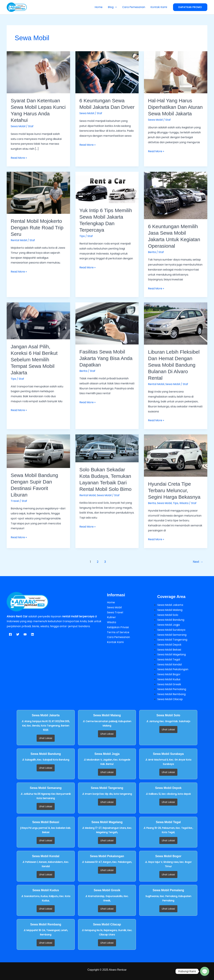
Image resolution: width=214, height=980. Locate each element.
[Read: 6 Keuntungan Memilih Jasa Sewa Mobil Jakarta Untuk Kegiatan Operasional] (176, 195)
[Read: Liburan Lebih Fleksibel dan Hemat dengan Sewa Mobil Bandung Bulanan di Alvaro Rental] (176, 323)
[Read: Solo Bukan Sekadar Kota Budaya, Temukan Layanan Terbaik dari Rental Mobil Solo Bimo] (107, 448)
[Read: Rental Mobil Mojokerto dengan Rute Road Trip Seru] (38, 193)
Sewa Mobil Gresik (169, 684)
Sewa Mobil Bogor (169, 674)
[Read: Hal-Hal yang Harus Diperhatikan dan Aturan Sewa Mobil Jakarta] (176, 72)
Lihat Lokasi (46, 738)
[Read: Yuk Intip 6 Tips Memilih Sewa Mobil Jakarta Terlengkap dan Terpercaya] (107, 187)
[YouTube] (25, 634)
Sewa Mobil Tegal (169, 659)
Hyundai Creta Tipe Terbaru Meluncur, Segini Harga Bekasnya (174, 490)
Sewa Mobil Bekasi (169, 650)
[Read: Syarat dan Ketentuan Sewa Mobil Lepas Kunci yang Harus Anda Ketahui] (38, 72)
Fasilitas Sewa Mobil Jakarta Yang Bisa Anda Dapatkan (106, 358)
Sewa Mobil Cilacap (170, 699)
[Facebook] (10, 634)
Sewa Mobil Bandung (171, 620)
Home (99, 7)
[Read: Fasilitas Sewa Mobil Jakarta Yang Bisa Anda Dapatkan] (107, 323)
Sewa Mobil (18, 126)
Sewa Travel (115, 612)
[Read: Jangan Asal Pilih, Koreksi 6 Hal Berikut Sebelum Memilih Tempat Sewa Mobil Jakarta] (38, 321)
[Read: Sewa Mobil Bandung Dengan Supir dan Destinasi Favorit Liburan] (38, 451)
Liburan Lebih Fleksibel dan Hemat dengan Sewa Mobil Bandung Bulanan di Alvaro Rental (174, 365)
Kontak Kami (159, 7)
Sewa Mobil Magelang (172, 654)
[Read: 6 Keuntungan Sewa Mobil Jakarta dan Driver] (107, 72)
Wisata (184, 503)
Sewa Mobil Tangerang (172, 640)
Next (198, 562)
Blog (112, 7)
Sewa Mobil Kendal (170, 664)
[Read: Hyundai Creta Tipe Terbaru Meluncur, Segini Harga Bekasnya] (176, 455)
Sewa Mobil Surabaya (171, 630)
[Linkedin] (32, 634)
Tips (82, 236)
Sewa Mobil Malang (170, 610)
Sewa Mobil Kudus (169, 679)
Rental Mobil (19, 240)
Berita (152, 252)
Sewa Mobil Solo (168, 615)
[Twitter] (18, 634)
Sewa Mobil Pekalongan (173, 669)
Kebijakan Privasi (118, 627)
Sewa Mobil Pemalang (172, 689)
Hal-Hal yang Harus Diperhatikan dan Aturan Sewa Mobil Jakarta (175, 107)
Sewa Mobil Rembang (171, 694)
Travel (15, 501)
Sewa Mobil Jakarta (170, 605)
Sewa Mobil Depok (169, 645)
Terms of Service (118, 632)
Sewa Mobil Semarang (172, 635)
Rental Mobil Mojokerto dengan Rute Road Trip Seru (37, 228)
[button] (115, 7)
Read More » (19, 158)
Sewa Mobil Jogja (169, 625)
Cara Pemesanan (134, 7)
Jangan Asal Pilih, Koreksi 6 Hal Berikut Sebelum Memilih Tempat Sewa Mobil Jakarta (34, 360)
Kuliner (111, 617)
